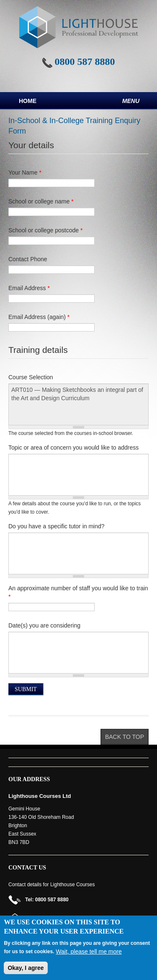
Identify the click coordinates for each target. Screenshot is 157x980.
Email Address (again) (39, 317)
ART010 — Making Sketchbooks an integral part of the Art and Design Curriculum (78, 404)
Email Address (29, 288)
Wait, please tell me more (89, 952)
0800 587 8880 (85, 62)
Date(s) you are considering (44, 625)
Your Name (25, 172)
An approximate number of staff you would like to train (78, 592)
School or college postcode (45, 230)
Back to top (125, 737)
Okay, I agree (26, 968)
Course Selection (31, 377)
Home (28, 101)
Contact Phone (28, 259)
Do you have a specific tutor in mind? (57, 526)
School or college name (41, 201)
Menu (131, 101)
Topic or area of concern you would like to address (73, 448)
